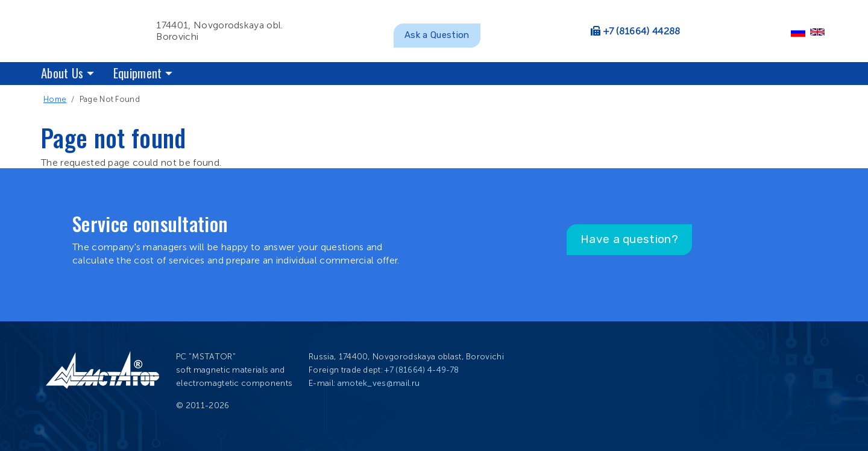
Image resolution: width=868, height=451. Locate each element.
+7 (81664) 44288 (642, 31)
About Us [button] (62, 73)
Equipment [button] (138, 73)
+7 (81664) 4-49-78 (422, 370)
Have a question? (629, 239)
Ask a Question (437, 35)
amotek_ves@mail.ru (379, 383)
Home (55, 99)
